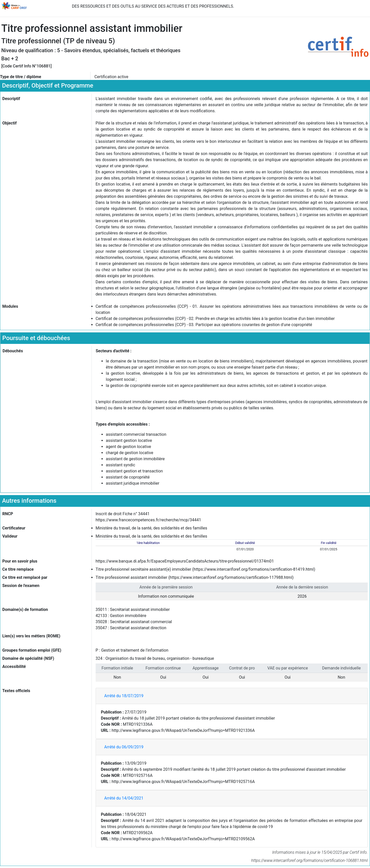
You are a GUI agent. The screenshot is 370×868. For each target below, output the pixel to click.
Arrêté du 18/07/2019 (124, 696)
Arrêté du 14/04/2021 (124, 798)
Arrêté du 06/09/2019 (124, 747)
